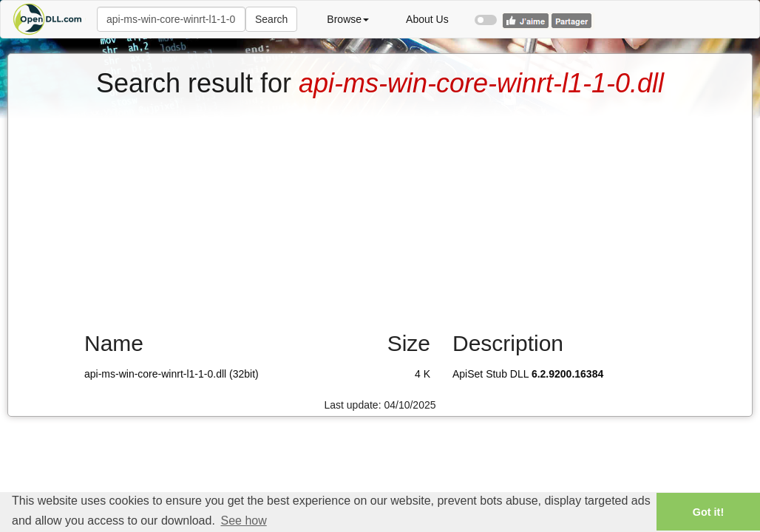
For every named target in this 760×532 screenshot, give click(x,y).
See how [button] (243, 521)
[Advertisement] (380, 209)
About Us (427, 19)
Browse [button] (348, 19)
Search (271, 19)
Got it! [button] (708, 512)
